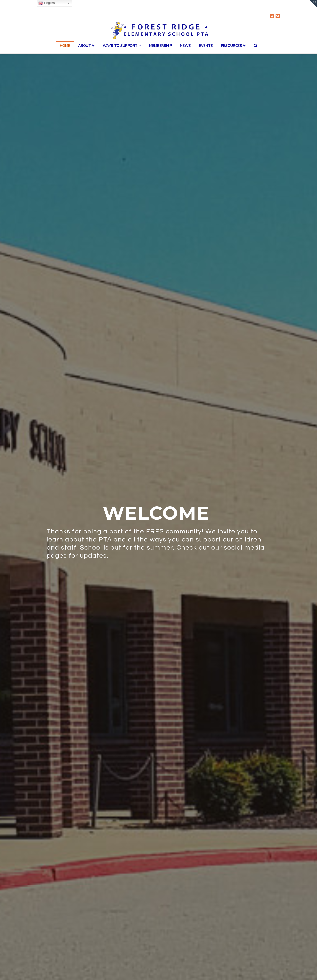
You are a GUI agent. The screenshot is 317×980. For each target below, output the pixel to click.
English (47, 3)
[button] (313, 4)
